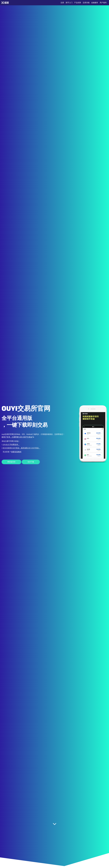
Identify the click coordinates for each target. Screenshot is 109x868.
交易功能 (86, 3)
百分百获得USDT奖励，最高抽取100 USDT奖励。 (22, 448)
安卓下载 (31, 462)
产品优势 (78, 3)
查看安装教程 (16, 452)
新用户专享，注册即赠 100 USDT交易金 (18, 437)
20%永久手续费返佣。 (11, 445)
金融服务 (95, 3)
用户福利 (103, 3)
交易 (62, 3)
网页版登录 (11, 462)
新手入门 (69, 3)
